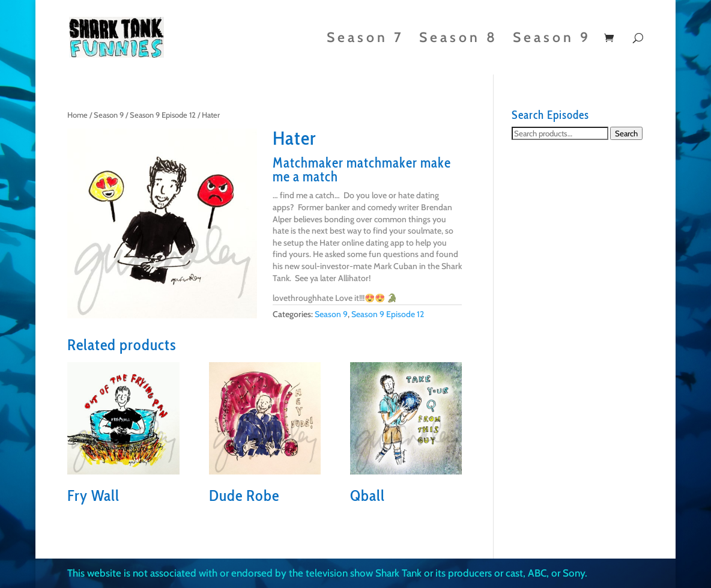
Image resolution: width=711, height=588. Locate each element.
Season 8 (458, 39)
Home (77, 115)
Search (626, 133)
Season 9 (552, 39)
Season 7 (365, 39)
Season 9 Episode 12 (163, 115)
